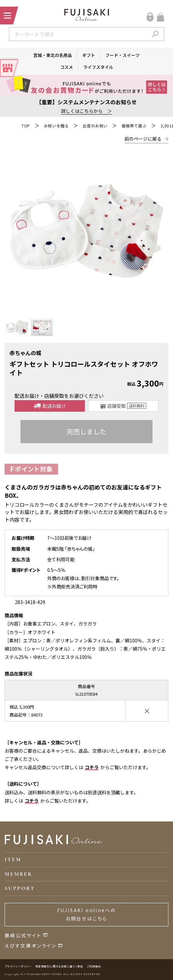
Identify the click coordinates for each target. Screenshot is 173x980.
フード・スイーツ (122, 55)
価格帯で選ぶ (134, 126)
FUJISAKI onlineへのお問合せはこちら (87, 914)
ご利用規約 (94, 966)
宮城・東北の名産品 (53, 55)
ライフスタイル (98, 67)
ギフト (89, 55)
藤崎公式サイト (23, 935)
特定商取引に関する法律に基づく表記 (59, 966)
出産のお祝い (95, 126)
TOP (26, 126)
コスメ (67, 67)
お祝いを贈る (56, 126)
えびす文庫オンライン (31, 946)
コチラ (92, 767)
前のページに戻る (143, 139)
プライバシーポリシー (18, 966)
